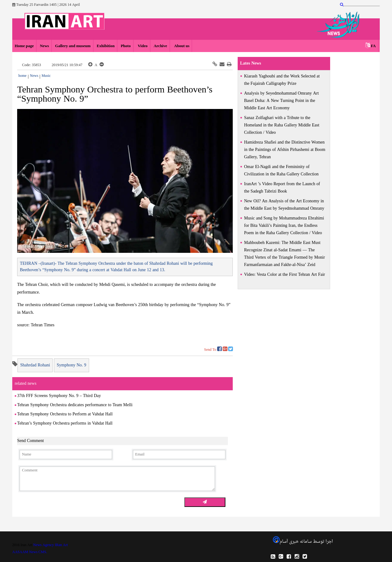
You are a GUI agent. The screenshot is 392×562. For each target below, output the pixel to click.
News (44, 46)
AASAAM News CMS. (30, 552)
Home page (24, 46)
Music (46, 76)
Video (142, 46)
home (23, 76)
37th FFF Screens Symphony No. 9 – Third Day (59, 396)
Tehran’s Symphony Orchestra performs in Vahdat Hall (65, 423)
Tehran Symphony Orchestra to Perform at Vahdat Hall (65, 414)
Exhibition (106, 46)
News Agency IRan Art (50, 545)
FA (373, 46)
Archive (160, 46)
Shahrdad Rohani (35, 365)
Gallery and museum (73, 46)
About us (181, 46)
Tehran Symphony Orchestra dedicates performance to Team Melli (75, 405)
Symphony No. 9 (71, 365)
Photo (126, 46)
